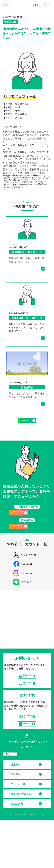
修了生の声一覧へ (27, 424)
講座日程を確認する (29, 520)
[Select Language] (39, 5)
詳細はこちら (19, 630)
